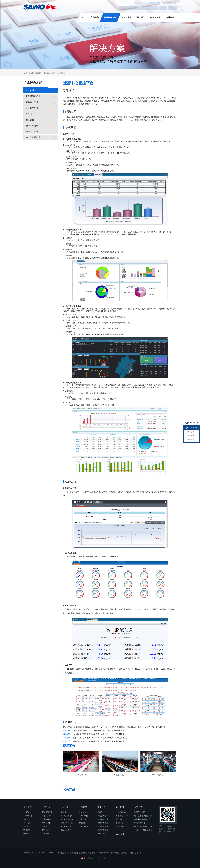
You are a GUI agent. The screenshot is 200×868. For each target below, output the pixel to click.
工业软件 (83, 819)
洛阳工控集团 (140, 812)
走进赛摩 (28, 807)
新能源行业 (65, 812)
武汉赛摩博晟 (103, 826)
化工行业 (41, 120)
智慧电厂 (46, 830)
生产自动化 (46, 823)
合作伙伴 (27, 834)
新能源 (41, 114)
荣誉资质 (27, 830)
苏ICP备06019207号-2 (105, 853)
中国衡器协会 (140, 823)
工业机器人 (46, 834)
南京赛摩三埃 (103, 819)
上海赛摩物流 (121, 812)
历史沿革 (27, 823)
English (163, 8)
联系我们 (170, 18)
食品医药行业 (41, 126)
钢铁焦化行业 (41, 102)
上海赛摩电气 (103, 816)
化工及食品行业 (67, 819)
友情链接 (138, 807)
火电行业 (45, 73)
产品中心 (95, 18)
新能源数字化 (47, 812)
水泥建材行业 (41, 108)
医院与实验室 (41, 131)
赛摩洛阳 (119, 823)
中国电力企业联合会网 (143, 826)
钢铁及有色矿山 (67, 823)
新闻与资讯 (127, 18)
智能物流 (46, 826)
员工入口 (120, 834)
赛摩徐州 (101, 812)
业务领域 (83, 807)
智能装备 (83, 812)
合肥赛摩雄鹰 (103, 823)
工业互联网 (46, 819)
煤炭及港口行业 (41, 96)
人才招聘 (27, 826)
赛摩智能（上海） (123, 816)
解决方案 (65, 807)
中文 (172, 8)
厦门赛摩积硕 (103, 830)
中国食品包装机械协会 (143, 830)
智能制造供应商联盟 (142, 819)
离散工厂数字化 (48, 816)
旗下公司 (102, 807)
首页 (83, 18)
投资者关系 (155, 18)
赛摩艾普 (101, 834)
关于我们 (141, 18)
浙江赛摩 (119, 819)
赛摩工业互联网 (122, 826)
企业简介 (27, 812)
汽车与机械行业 (41, 137)
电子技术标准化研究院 (143, 816)
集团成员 (27, 819)
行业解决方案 (110, 18)
